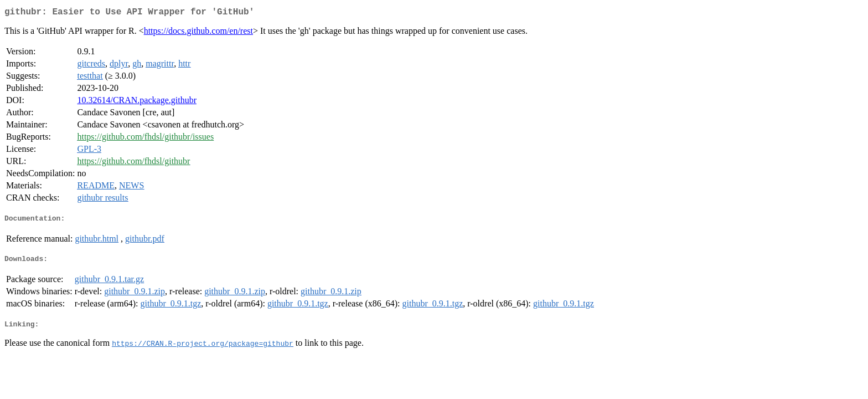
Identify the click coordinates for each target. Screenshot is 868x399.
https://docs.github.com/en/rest (198, 33)
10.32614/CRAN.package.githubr (137, 102)
